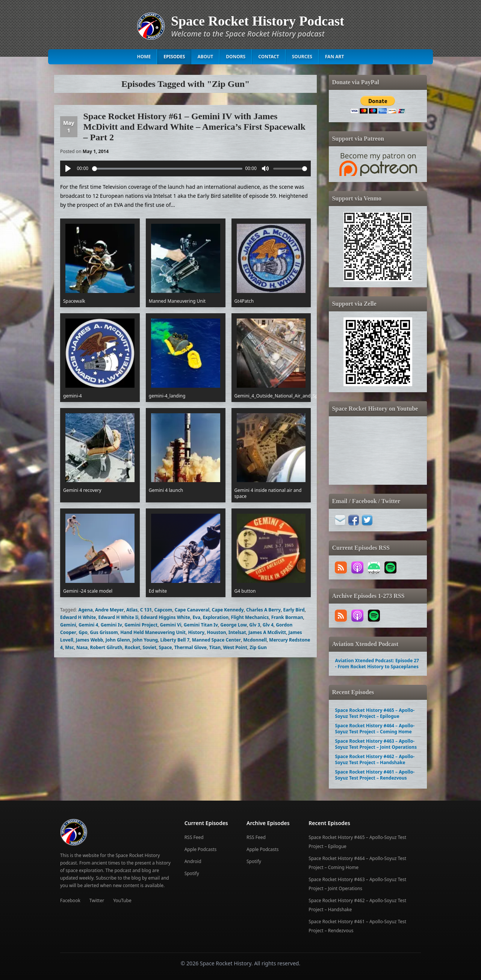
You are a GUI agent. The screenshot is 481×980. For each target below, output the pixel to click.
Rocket (132, 647)
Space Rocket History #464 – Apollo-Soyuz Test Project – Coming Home (375, 729)
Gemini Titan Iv (201, 625)
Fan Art (335, 57)
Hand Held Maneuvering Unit (153, 632)
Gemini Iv (111, 625)
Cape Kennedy (228, 610)
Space (166, 647)
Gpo (83, 632)
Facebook (70, 900)
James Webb (89, 640)
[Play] (68, 168)
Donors (236, 57)
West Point (235, 647)
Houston (216, 632)
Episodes (174, 57)
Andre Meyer (110, 610)
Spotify (192, 873)
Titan (215, 647)
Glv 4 (268, 625)
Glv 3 (255, 625)
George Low (234, 625)
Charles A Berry (263, 610)
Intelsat (237, 632)
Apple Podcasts (201, 849)
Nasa (82, 647)
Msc (70, 647)
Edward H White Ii (119, 617)
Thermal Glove (191, 647)
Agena (86, 610)
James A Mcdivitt (267, 632)
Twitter (97, 900)
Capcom (163, 610)
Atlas (132, 610)
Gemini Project (141, 625)
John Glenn (118, 640)
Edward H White (78, 617)
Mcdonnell (255, 640)
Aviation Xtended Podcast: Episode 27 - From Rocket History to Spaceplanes (377, 664)
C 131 (146, 610)
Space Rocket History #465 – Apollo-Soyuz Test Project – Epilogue (375, 713)
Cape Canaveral (192, 610)
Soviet (150, 647)
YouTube (122, 900)
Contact (269, 57)
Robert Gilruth (106, 647)
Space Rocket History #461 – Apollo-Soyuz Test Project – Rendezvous (375, 775)
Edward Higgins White (166, 617)
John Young (145, 640)
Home (144, 57)
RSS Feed (194, 837)
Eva (196, 617)
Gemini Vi (170, 625)
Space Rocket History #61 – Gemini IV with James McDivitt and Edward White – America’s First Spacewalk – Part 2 (194, 127)
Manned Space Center (216, 640)
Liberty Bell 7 (175, 640)
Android (193, 861)
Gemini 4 (88, 625)
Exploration (216, 617)
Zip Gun (258, 647)
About (205, 57)
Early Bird (294, 610)
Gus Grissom (104, 632)
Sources (302, 57)
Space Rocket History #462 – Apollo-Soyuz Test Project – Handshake (375, 759)
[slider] (167, 169)
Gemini (68, 625)
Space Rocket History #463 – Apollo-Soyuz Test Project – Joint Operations (376, 744)
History (196, 632)
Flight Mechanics (250, 617)
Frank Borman (287, 617)
